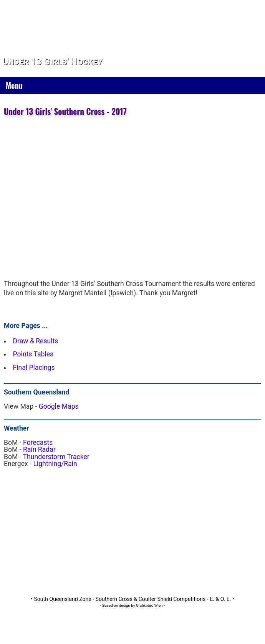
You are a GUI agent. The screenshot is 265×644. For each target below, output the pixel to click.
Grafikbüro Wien (149, 605)
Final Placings (34, 368)
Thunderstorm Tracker (56, 457)
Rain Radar (39, 449)
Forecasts (38, 443)
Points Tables (33, 354)
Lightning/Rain (55, 464)
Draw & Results (36, 341)
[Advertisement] (104, 527)
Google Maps (59, 406)
